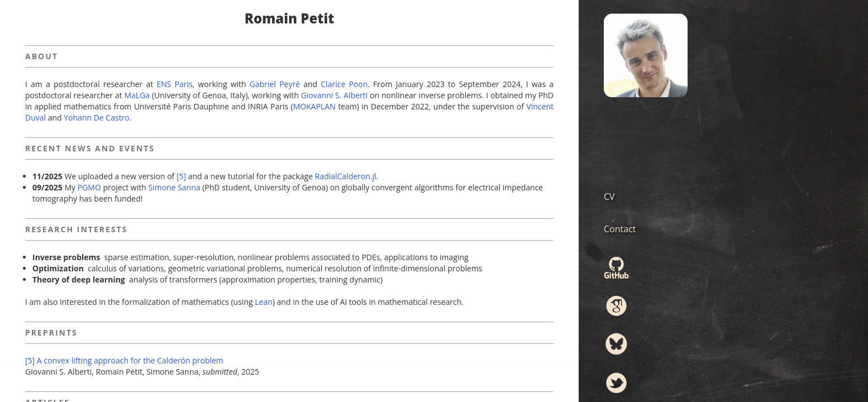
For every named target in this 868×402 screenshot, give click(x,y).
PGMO (89, 187)
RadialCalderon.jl (346, 176)
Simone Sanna (174, 187)
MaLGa (137, 95)
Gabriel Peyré (275, 84)
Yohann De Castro (96, 118)
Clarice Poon (344, 84)
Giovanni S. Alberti (335, 95)
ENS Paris (174, 84)
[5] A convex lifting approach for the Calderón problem (124, 360)
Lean (264, 302)
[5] (181, 176)
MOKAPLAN (314, 106)
